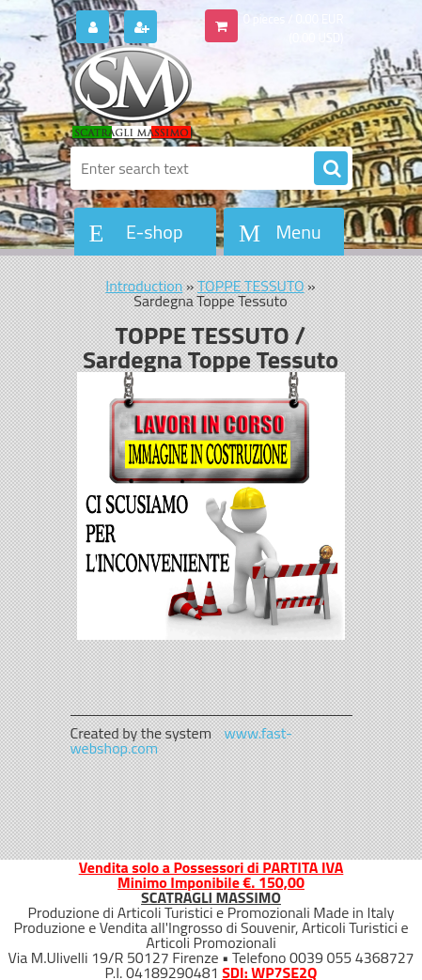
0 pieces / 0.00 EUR (294, 19)
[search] (331, 169)
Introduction (144, 286)
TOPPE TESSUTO (251, 286)
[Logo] (200, 92)
